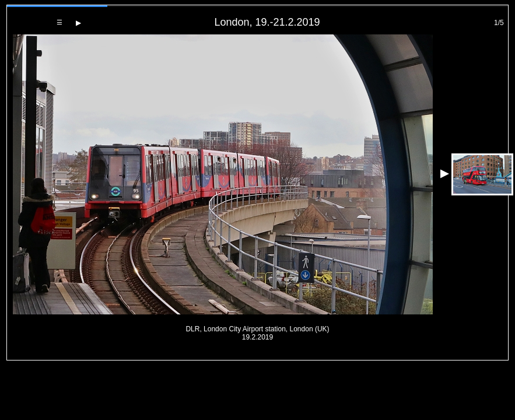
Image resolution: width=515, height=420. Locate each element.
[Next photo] (78, 23)
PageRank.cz (258, 355)
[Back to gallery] (59, 22)
